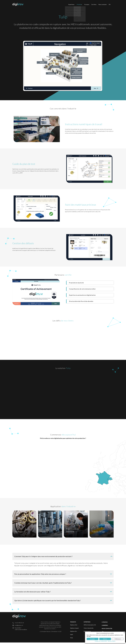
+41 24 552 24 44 (19, 624)
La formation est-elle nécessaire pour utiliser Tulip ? (32, 593)
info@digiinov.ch (19, 627)
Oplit (72, 636)
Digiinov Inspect (74, 630)
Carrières (93, 4)
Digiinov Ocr (74, 633)
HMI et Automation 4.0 (90, 626)
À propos (85, 4)
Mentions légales (112, 641)
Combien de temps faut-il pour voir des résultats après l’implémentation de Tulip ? (43, 584)
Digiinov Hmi (74, 626)
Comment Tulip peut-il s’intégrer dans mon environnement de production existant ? (43, 558)
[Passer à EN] (109, 4)
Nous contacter (102, 4)
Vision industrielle (89, 630)
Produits (77, 4)
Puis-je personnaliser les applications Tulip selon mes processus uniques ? (40, 576)
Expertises (69, 4)
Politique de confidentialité (101, 641)
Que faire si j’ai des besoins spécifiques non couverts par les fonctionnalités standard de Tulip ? (48, 602)
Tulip (72, 639)
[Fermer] (124, 633)
